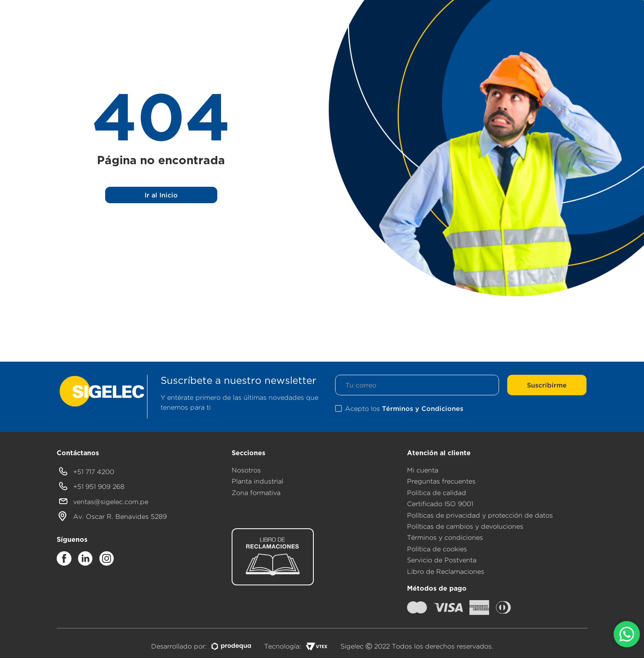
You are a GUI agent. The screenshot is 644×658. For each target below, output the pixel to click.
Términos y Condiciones (423, 408)
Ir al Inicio (161, 195)
